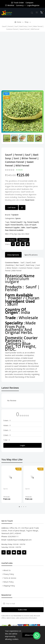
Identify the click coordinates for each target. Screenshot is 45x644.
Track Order (18, 3)
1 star (6, 440)
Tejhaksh (15, 215)
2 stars (7, 435)
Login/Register (33, 5)
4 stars (7, 425)
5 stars (7, 420)
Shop (27, 22)
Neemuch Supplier (12, 227)
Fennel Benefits (17, 225)
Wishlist (10, 5)
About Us (7, 570)
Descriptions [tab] (13, 255)
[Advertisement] (22, 61)
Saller (23, 227)
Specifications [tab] (31, 255)
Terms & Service (10, 578)
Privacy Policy (9, 574)
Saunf (7, 225)
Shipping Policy (9, 586)
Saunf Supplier (32, 227)
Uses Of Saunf (30, 225)
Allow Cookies (31, 635)
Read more (30, 200)
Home (19, 22)
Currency (21, 5)
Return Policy (8, 582)
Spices (18, 218)
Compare (29, 3)
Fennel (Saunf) (33, 222)
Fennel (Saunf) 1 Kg (18, 222)
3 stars (7, 430)
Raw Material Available (14, 230)
